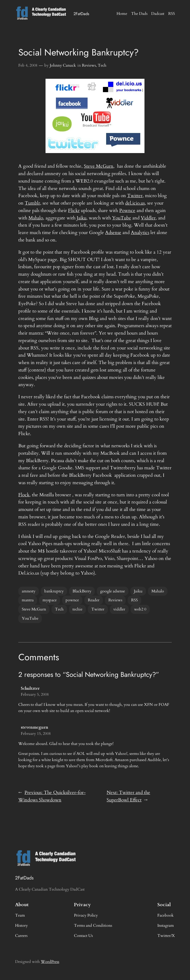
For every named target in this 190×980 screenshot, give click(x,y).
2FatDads (81, 14)
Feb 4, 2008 (28, 65)
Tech (102, 65)
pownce (72, 600)
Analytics (140, 233)
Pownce (127, 211)
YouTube (122, 218)
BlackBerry (82, 591)
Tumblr (32, 203)
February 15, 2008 (36, 734)
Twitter (135, 196)
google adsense (113, 591)
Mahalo (36, 218)
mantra (28, 600)
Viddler (148, 218)
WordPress (50, 962)
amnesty (29, 591)
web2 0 (140, 609)
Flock (24, 495)
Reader (94, 600)
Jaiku (82, 218)
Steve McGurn (99, 166)
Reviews (89, 65)
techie (77, 609)
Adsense (113, 233)
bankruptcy (54, 591)
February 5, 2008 (35, 694)
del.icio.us (135, 203)
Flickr (74, 211)
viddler (119, 609)
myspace (50, 600)
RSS (134, 600)
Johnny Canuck (63, 65)
